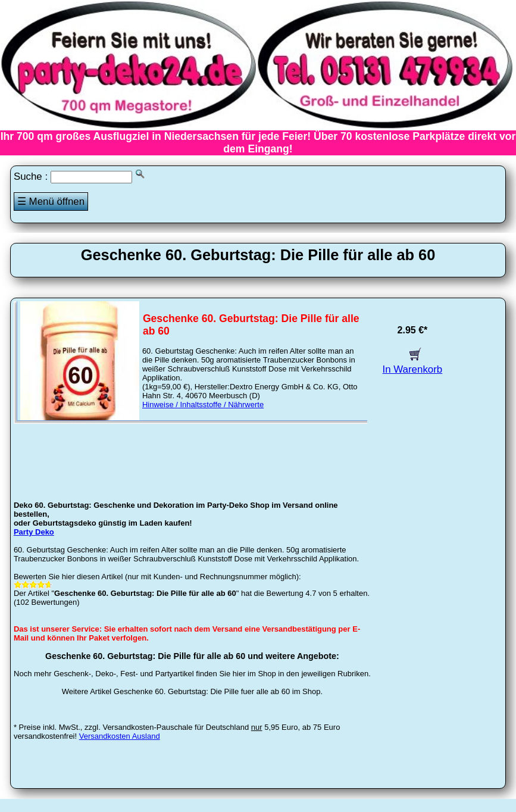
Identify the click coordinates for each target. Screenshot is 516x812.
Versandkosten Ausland (120, 736)
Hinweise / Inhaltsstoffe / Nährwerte (203, 405)
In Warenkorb (413, 363)
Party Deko (34, 532)
